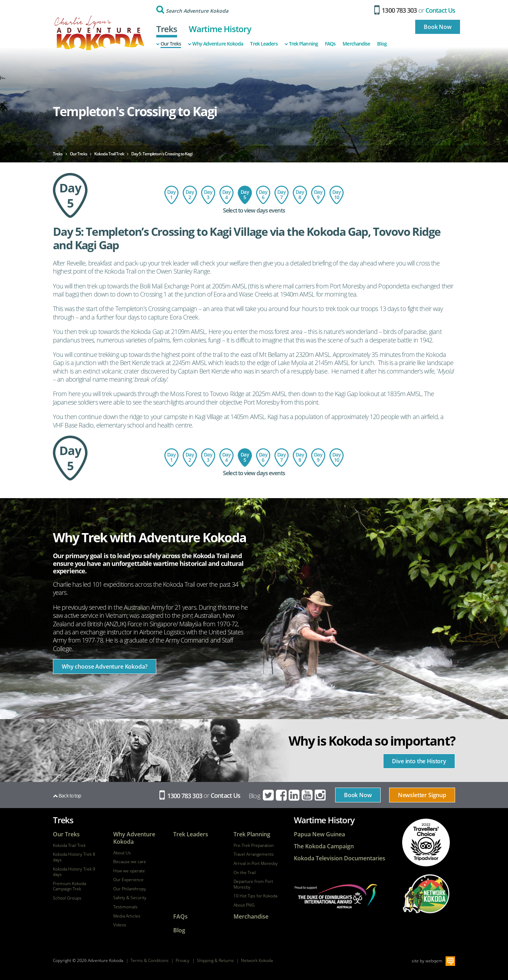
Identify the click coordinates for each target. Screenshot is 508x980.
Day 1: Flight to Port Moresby (171, 195)
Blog (382, 44)
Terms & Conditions (150, 960)
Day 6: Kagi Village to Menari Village (263, 195)
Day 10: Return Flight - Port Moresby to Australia (337, 195)
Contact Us (440, 10)
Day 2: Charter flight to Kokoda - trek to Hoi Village (190, 195)
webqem (434, 961)
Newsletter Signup (422, 795)
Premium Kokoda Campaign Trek (69, 886)
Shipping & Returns (215, 960)
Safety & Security (130, 898)
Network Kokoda (257, 960)
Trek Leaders (264, 44)
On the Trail (245, 873)
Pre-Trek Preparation (254, 845)
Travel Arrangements (254, 854)
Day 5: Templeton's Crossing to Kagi (245, 195)
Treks (167, 29)
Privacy (183, 960)
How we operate (129, 871)
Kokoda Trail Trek (69, 845)
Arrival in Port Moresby (256, 864)
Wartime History (220, 29)
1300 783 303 (396, 10)
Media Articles (127, 916)
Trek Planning (301, 44)
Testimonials (125, 907)
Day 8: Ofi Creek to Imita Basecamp (300, 195)
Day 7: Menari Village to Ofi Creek (282, 195)
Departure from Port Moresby (253, 884)
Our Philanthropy (130, 889)
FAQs (330, 44)
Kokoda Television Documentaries (340, 858)
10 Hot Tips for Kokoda (255, 896)
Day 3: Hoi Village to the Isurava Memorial (208, 195)
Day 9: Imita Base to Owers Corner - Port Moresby (318, 195)
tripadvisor (426, 842)
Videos (120, 925)
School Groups (67, 898)
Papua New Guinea (319, 834)
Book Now (438, 27)
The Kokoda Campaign (324, 846)
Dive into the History (419, 761)
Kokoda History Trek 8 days (74, 857)
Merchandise (356, 44)
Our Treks (169, 44)
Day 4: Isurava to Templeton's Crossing (226, 195)
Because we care (130, 862)
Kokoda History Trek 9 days (74, 872)
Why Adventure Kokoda (216, 44)
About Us (122, 853)
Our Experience (128, 880)
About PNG (244, 905)
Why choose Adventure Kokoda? (105, 667)
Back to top (67, 796)
